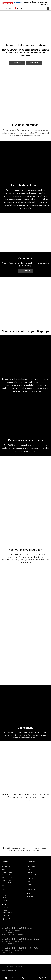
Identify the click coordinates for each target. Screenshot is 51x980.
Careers (29, 887)
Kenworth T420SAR (8, 872)
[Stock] (43, 978)
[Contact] (8, 978)
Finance (4, 910)
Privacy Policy (31, 896)
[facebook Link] (3, 919)
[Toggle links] (9, 970)
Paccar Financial (7, 913)
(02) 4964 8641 (10, 932)
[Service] (25, 978)
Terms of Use (30, 899)
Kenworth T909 (6, 883)
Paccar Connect (31, 875)
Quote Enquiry (6, 915)
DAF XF (4, 898)
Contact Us (30, 882)
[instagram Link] (10, 919)
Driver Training (31, 890)
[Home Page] (12, 3)
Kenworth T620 (6, 875)
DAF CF (4, 895)
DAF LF (4, 892)
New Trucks (5, 907)
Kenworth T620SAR (8, 878)
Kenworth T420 (6, 869)
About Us (29, 884)
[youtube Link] (6, 919)
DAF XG (4, 901)
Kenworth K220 (6, 864)
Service (29, 864)
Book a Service (31, 867)
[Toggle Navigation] (48, 8)
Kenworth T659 (6, 880)
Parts (28, 869)
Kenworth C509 (7, 886)
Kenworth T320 (6, 867)
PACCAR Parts (31, 872)
